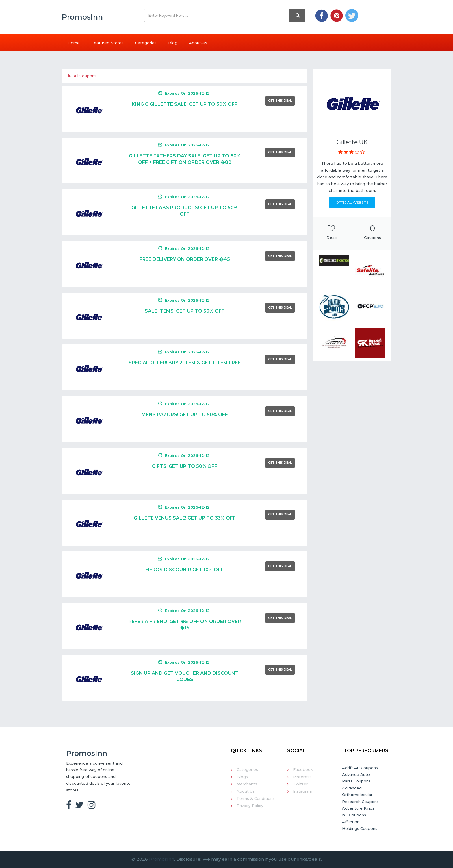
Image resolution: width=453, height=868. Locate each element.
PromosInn (162, 859)
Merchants (247, 784)
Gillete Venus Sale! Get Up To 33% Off (185, 518)
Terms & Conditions (256, 798)
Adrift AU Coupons (360, 768)
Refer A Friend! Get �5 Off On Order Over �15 (185, 625)
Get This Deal (280, 101)
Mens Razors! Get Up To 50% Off (185, 414)
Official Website (352, 202)
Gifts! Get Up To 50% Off (185, 466)
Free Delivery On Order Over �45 (185, 259)
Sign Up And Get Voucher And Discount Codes (185, 676)
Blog (173, 43)
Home (74, 43)
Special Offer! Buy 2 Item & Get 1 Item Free (185, 363)
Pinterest (302, 777)
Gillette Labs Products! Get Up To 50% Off (185, 211)
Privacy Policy (250, 806)
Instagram (303, 791)
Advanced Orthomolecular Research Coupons (360, 795)
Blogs (242, 777)
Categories (146, 43)
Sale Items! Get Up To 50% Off (185, 311)
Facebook (303, 769)
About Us (246, 791)
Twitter (300, 784)
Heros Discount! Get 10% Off (185, 570)
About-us (198, 43)
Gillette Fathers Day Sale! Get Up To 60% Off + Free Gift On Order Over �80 (185, 159)
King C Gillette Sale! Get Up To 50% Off (185, 104)
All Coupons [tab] (82, 76)
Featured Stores (107, 43)
